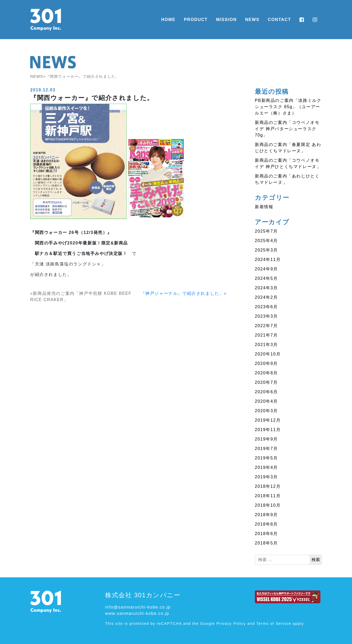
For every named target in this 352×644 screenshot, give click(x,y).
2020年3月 (266, 411)
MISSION (226, 20)
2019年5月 (266, 458)
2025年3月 (266, 250)
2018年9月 (266, 515)
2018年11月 (268, 496)
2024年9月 (266, 269)
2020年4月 (266, 401)
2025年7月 (266, 231)
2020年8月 (266, 373)
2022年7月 (266, 326)
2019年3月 (266, 477)
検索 (316, 560)
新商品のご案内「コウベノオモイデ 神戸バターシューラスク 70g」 (287, 129)
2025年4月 (266, 241)
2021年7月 (266, 335)
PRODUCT (196, 20)
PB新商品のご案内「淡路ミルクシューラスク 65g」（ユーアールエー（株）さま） (288, 107)
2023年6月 (266, 307)
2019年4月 (266, 467)
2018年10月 (268, 505)
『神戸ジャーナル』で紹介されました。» (184, 293)
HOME (168, 20)
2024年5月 (266, 278)
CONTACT (279, 20)
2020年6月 (266, 392)
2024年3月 (266, 288)
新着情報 (264, 207)
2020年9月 (266, 363)
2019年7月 (266, 449)
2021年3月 (266, 345)
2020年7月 (266, 382)
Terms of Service (274, 624)
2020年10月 (268, 354)
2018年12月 (268, 486)
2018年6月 (266, 534)
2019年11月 (268, 430)
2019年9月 (266, 439)
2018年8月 (266, 524)
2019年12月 (268, 420)
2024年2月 (266, 297)
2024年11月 (268, 260)
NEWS (252, 20)
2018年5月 (266, 543)
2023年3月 (266, 316)
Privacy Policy (231, 624)
